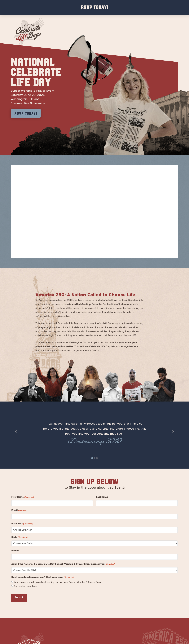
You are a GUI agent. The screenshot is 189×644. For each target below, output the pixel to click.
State (19, 537)
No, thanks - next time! (26, 586)
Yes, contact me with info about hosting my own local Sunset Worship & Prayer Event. (58, 582)
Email (20, 510)
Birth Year (22, 524)
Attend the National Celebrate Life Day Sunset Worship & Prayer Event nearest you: (63, 564)
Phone (15, 551)
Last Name (102, 497)
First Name (23, 497)
